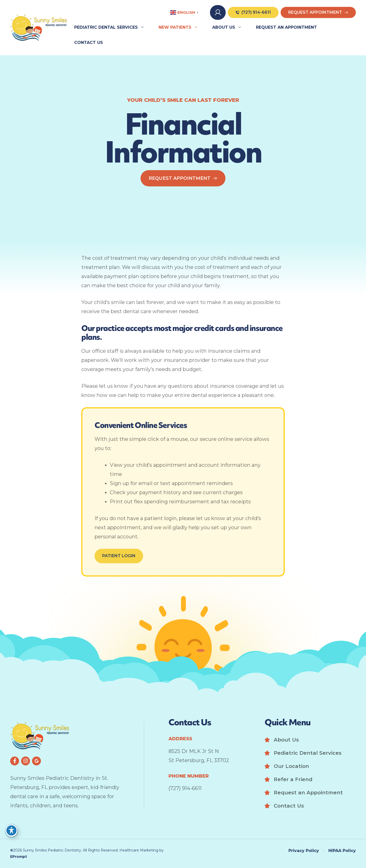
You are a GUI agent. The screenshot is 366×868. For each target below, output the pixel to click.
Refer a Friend (293, 779)
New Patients (182, 27)
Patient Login (119, 556)
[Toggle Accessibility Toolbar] (11, 830)
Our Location (291, 766)
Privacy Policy (304, 851)
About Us (231, 27)
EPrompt (19, 857)
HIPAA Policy (342, 851)
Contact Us (89, 43)
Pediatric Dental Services (113, 27)
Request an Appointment (286, 27)
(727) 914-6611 (185, 788)
